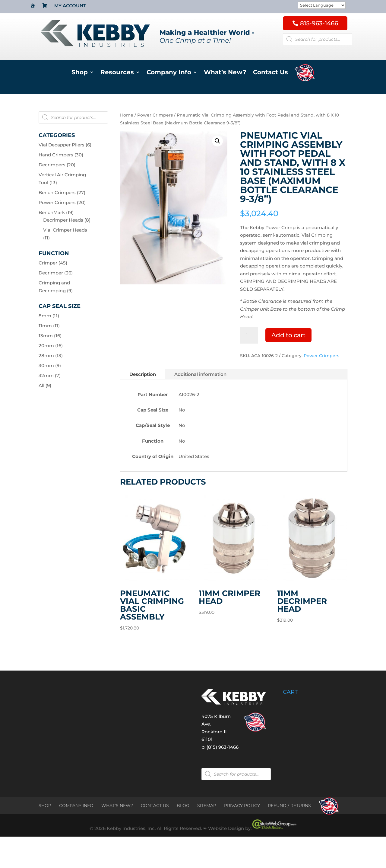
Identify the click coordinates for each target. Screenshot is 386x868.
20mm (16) (51, 346)
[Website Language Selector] (322, 5)
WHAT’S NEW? (117, 806)
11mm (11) (49, 326)
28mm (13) (51, 356)
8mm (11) (49, 316)
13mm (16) (50, 336)
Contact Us (271, 73)
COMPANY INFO (76, 806)
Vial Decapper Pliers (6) (65, 145)
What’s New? (225, 73)
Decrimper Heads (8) (67, 220)
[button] (217, 141)
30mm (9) (50, 365)
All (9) (45, 385)
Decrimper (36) (56, 273)
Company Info (169, 73)
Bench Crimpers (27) (62, 192)
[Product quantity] (249, 335)
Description (143, 374)
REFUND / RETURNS (289, 806)
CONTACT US (155, 806)
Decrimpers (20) (57, 165)
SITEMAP (207, 806)
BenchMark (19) (56, 212)
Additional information (200, 374)
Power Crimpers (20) (62, 202)
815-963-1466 (319, 23)
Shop (80, 73)
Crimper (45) (53, 263)
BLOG (183, 806)
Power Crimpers (155, 115)
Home (127, 115)
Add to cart (288, 335)
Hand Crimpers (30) (61, 155)
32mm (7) (50, 375)
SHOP (45, 806)
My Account (70, 6)
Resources (117, 73)
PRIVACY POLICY (242, 806)
